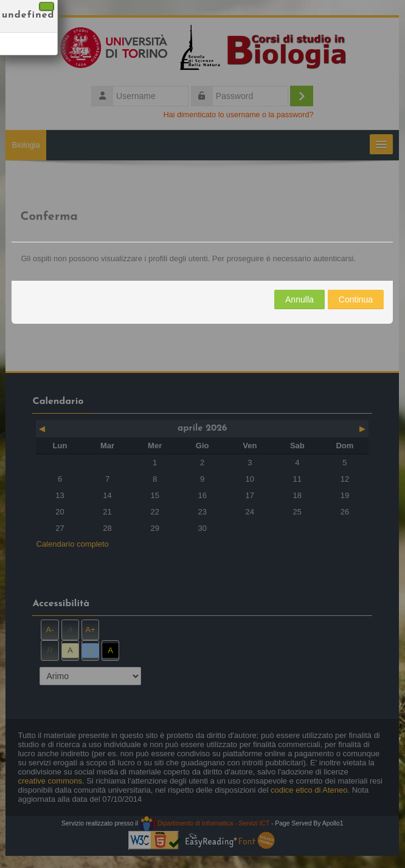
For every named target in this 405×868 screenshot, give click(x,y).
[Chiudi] (47, 6)
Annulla (299, 299)
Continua (356, 299)
